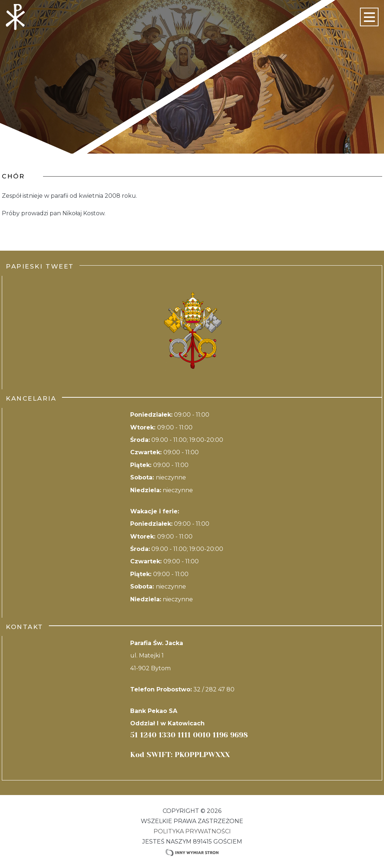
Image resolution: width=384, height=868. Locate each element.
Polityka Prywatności (192, 831)
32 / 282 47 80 (214, 689)
